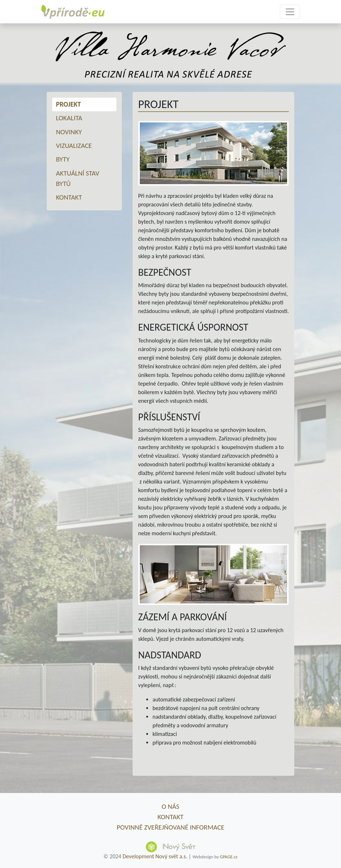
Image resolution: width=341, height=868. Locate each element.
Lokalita (69, 118)
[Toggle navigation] (290, 12)
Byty (63, 159)
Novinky (69, 132)
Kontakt (69, 197)
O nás (170, 806)
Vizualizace (74, 146)
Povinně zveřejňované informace (171, 827)
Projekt (68, 104)
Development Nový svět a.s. (155, 856)
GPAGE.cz (229, 857)
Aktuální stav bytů (78, 178)
